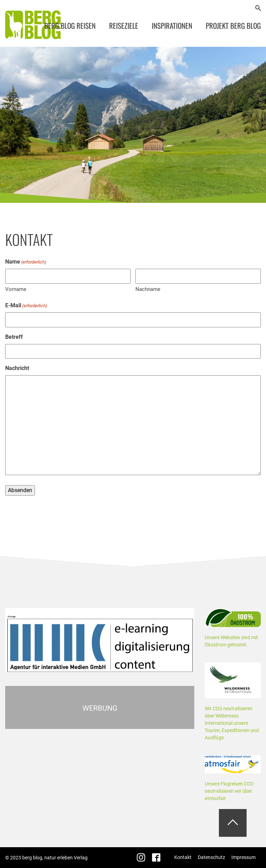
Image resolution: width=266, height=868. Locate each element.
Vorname (16, 289)
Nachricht (17, 368)
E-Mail (26, 306)
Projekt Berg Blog (233, 25)
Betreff (14, 337)
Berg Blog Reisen (70, 25)
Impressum (243, 857)
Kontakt (183, 857)
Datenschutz (211, 857)
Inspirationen (172, 25)
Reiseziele (124, 25)
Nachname (148, 289)
